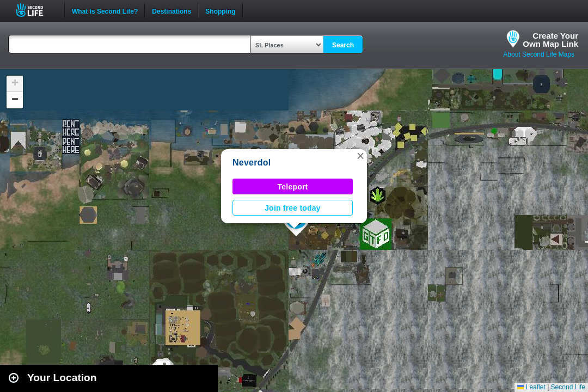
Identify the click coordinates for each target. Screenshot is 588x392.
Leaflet (531, 387)
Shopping (220, 10)
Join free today (293, 208)
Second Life (36, 10)
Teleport (293, 187)
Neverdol (252, 163)
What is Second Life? (105, 10)
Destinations (171, 10)
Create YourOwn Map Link (550, 40)
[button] (360, 156)
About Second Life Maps (539, 54)
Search (343, 45)
